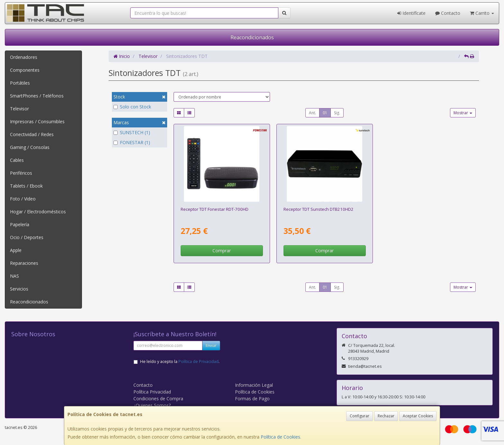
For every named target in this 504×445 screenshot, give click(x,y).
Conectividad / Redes (32, 134)
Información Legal (254, 385)
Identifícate (411, 13)
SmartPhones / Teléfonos (37, 96)
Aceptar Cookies (418, 416)
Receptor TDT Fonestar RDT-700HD (215, 209)
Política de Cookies (280, 437)
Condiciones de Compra (158, 399)
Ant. (312, 113)
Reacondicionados (252, 37)
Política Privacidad (152, 392)
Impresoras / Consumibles (37, 121)
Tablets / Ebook (26, 186)
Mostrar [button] (463, 113)
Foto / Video (23, 199)
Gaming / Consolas (30, 147)
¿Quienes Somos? (152, 405)
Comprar (222, 250)
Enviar (211, 345)
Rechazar (386, 416)
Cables (17, 160)
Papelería (20, 224)
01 (325, 113)
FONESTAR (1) (132, 142)
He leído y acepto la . (180, 362)
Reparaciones (24, 263)
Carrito (482, 13)
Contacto (448, 13)
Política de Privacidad (198, 362)
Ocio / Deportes (27, 237)
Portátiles (20, 83)
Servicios (19, 289)
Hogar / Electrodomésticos (38, 212)
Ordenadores (24, 57)
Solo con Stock (132, 107)
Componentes (25, 70)
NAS (14, 276)
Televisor (19, 109)
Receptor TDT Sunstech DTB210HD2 (319, 209)
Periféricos (21, 173)
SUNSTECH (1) (132, 132)
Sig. (337, 113)
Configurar (360, 416)
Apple (16, 250)
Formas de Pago (252, 399)
